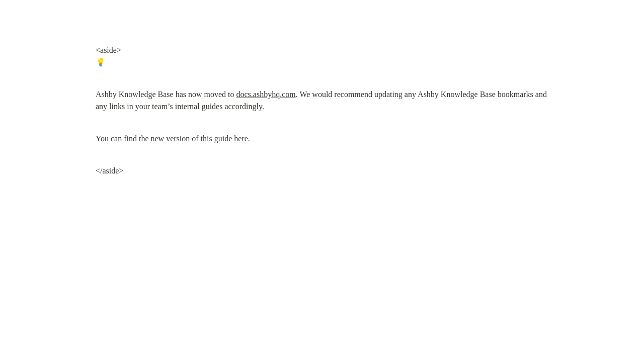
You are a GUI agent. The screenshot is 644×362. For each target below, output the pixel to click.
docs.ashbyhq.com (266, 94)
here (241, 139)
